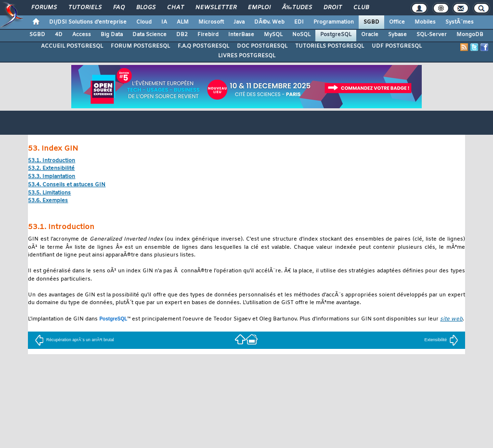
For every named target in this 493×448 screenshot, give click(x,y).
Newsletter (216, 8)
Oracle (370, 35)
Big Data (112, 35)
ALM (183, 22)
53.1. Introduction (52, 161)
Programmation (334, 22)
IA (164, 22)
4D (59, 35)
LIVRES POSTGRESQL (247, 56)
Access (82, 35)
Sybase (397, 35)
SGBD (371, 22)
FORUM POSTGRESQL (140, 46)
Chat (175, 8)
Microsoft (211, 22)
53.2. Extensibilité (51, 169)
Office (397, 22)
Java (239, 22)
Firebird (208, 35)
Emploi (259, 8)
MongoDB (470, 35)
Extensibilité (442, 340)
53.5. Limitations (49, 193)
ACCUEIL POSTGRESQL (72, 46)
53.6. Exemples (48, 201)
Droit (333, 8)
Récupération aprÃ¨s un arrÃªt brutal (74, 340)
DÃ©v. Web (269, 22)
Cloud (144, 22)
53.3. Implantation (52, 177)
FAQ (119, 8)
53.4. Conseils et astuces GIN (67, 185)
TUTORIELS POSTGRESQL (330, 46)
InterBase (241, 35)
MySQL (273, 35)
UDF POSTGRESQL (397, 46)
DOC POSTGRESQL (262, 46)
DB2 (182, 35)
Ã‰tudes (297, 8)
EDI (299, 22)
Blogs (146, 8)
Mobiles (425, 22)
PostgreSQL (336, 35)
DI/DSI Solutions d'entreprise (88, 22)
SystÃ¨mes (460, 22)
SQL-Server (432, 35)
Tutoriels (85, 8)
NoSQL (301, 35)
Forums (44, 8)
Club (361, 8)
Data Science (149, 35)
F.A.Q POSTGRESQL (203, 46)
